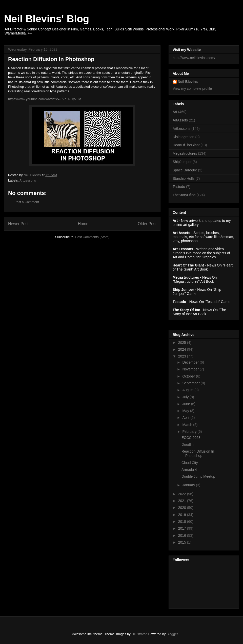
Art (175, 112)
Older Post (147, 224)
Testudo (179, 187)
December (191, 362)
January (189, 485)
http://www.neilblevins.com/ (194, 58)
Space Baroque (185, 170)
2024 (183, 349)
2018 (183, 522)
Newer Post (18, 224)
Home (83, 224)
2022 (183, 494)
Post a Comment (27, 202)
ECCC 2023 (191, 438)
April (186, 418)
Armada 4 (189, 470)
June (187, 404)
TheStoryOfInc (184, 195)
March (188, 425)
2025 (183, 343)
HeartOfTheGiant (186, 145)
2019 (183, 515)
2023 (183, 356)
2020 (183, 508)
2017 (183, 528)
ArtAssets (180, 120)
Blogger (172, 634)
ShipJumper (182, 162)
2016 (183, 535)
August (188, 390)
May (186, 411)
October (189, 376)
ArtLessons (28, 180)
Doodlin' (188, 444)
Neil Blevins (188, 82)
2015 (183, 542)
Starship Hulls (184, 178)
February (190, 432)
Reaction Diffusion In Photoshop (198, 453)
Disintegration (184, 137)
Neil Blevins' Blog (47, 19)
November (191, 369)
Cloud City (190, 463)
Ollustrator (139, 634)
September (191, 383)
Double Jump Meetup (198, 476)
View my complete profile (192, 88)
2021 (183, 501)
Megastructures (185, 153)
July (186, 397)
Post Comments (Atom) (92, 237)
